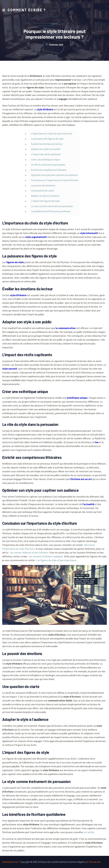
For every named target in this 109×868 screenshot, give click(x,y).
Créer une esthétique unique (45, 160)
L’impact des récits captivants (46, 154)
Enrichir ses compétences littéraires (49, 170)
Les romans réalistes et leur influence (29, 553)
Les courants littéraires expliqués (46, 556)
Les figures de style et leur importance (56, 560)
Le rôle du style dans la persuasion (48, 165)
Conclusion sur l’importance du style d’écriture (54, 180)
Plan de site (95, 862)
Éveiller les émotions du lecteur (47, 144)
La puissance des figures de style (47, 139)
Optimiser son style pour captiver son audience (54, 175)
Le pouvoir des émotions (43, 186)
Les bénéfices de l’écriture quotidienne (51, 211)
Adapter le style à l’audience (45, 196)
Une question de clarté (42, 191)
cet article (89, 832)
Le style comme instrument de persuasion (52, 206)
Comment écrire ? (27, 10)
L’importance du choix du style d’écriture (52, 134)
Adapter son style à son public (46, 149)
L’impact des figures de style (45, 201)
